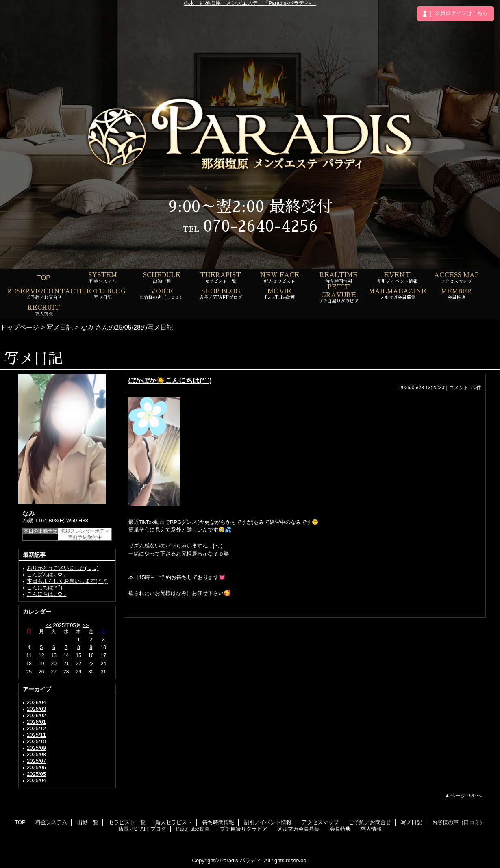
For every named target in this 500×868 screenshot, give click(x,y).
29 (79, 672)
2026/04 (36, 702)
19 (41, 664)
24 (103, 664)
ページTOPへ (466, 795)
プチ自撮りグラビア (244, 829)
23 (91, 664)
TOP (44, 278)
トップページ (20, 327)
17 (103, 655)
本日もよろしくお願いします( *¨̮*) (67, 581)
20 (54, 664)
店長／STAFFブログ (142, 829)
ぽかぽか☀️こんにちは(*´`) (170, 380)
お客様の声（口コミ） (459, 822)
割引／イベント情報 (268, 822)
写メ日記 (60, 327)
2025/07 (36, 761)
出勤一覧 (88, 822)
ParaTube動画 (193, 829)
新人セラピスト (174, 822)
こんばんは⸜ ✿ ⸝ (47, 574)
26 (41, 672)
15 (79, 655)
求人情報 (371, 829)
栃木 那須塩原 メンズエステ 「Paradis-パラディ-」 (250, 3)
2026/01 (36, 722)
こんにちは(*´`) (45, 587)
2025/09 (36, 748)
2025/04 (36, 780)
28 (66, 672)
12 (41, 655)
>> (86, 625)
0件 (477, 388)
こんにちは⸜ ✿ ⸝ (47, 594)
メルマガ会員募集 (298, 829)
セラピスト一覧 (127, 822)
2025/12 (36, 728)
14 (66, 655)
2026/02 (36, 715)
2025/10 (36, 741)
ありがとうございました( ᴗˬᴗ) (63, 568)
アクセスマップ (320, 822)
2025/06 (36, 767)
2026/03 (36, 709)
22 (79, 664)
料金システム (51, 822)
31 (103, 672)
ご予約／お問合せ (370, 822)
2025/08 (36, 754)
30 (91, 672)
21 (66, 664)
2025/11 (36, 735)
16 (91, 655)
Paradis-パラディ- (241, 860)
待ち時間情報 (218, 822)
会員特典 (340, 829)
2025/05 (36, 774)
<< (48, 625)
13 (54, 655)
